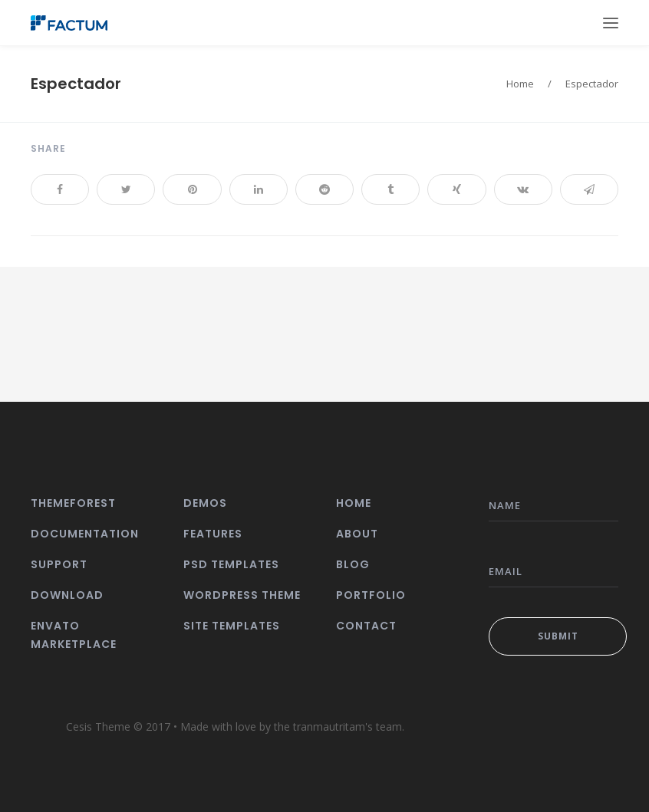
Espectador (76, 84)
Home (520, 84)
